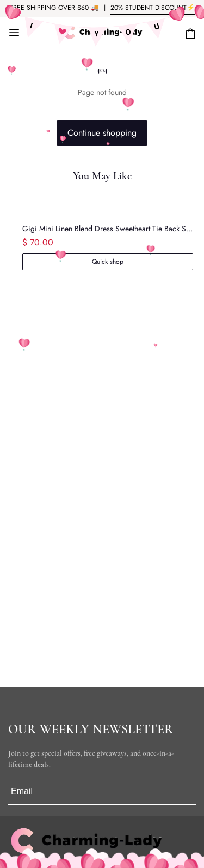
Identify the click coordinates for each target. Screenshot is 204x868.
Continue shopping (102, 133)
